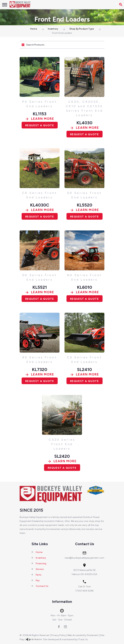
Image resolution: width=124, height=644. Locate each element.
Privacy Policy (58, 635)
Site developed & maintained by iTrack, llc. (57, 639)
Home (34, 29)
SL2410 (84, 370)
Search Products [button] (32, 45)
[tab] (62, 45)
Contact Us (42, 586)
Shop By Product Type (82, 29)
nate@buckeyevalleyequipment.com (84, 558)
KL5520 (85, 205)
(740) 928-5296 (85, 591)
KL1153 (40, 114)
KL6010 (85, 287)
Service (40, 569)
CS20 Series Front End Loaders (62, 444)
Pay (38, 580)
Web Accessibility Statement (83, 635)
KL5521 (40, 287)
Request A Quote (40, 125)
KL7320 (40, 370)
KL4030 (84, 123)
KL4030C (40, 205)
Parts (39, 575)
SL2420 (62, 456)
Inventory (53, 29)
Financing (41, 563)
